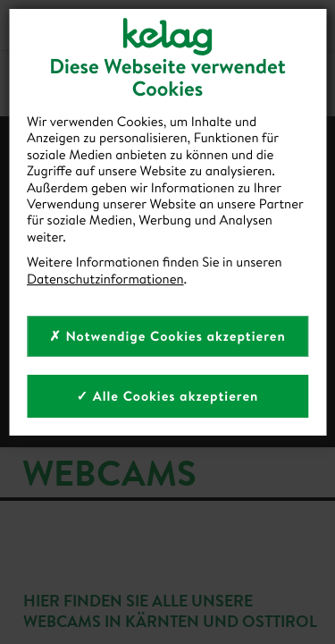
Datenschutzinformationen (105, 279)
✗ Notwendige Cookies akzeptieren (167, 336)
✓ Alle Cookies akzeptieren (168, 396)
